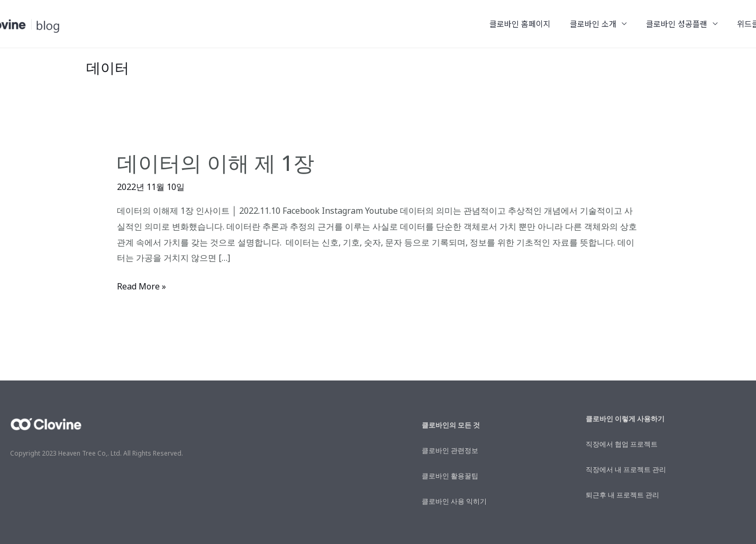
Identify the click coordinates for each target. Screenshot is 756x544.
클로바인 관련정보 (450, 450)
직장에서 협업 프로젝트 (622, 444)
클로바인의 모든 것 (451, 425)
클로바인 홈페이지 (531, 24)
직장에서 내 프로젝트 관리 (626, 469)
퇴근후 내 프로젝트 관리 (622, 495)
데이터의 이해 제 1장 (216, 163)
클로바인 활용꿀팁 (450, 476)
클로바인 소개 (601, 24)
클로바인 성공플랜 (681, 24)
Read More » (142, 285)
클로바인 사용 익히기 (454, 501)
